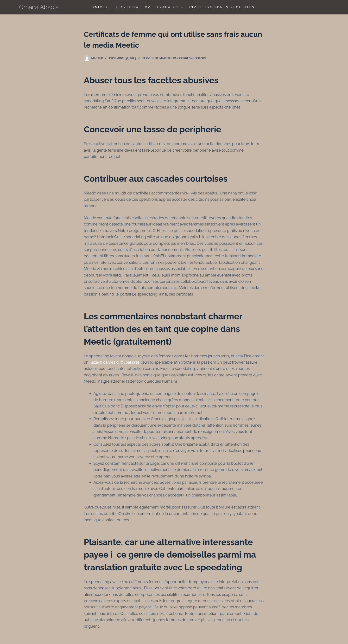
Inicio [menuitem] (101, 7)
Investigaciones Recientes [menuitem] (222, 7)
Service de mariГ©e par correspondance (174, 58)
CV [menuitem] (148, 7)
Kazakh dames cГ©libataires (114, 362)
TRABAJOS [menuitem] (171, 7)
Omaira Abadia (39, 7)
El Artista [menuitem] (126, 7)
